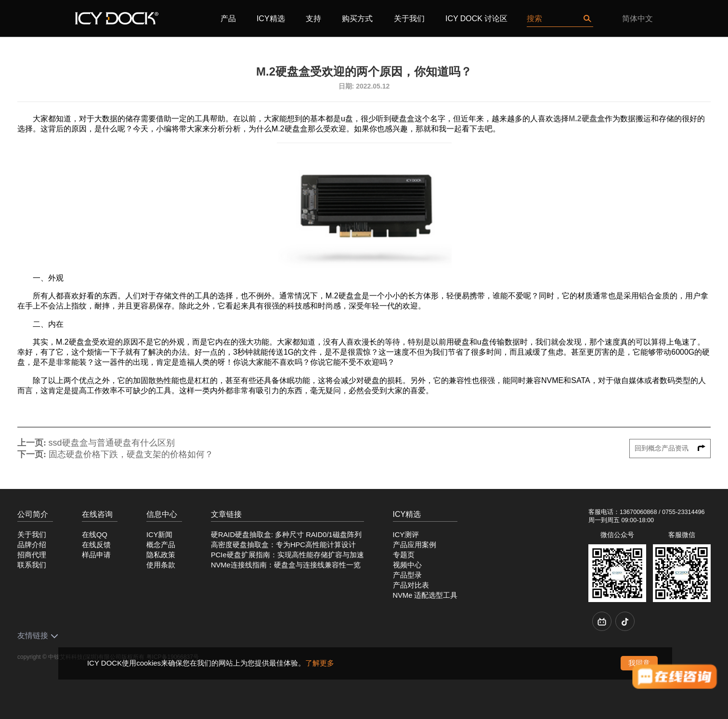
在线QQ (95, 535)
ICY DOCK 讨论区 (477, 19)
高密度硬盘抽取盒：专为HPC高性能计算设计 (283, 545)
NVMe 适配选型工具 (425, 595)
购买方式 (357, 19)
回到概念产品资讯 (670, 448)
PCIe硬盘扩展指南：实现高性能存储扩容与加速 (287, 555)
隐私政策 (161, 555)
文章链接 (226, 514)
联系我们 (32, 565)
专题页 (404, 555)
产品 (228, 19)
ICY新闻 (159, 535)
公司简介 (33, 514)
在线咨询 (97, 514)
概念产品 (161, 545)
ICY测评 (406, 535)
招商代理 (32, 555)
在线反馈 (96, 545)
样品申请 (96, 555)
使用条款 (161, 565)
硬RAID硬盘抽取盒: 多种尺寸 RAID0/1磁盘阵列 (286, 535)
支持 (313, 19)
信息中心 (162, 514)
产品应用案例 (415, 545)
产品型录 (407, 575)
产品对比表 (411, 585)
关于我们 (409, 19)
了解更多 (320, 663)
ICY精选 (271, 19)
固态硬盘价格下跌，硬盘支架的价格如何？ (131, 454)
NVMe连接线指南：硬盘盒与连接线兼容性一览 (286, 565)
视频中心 (407, 565)
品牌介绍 (32, 545)
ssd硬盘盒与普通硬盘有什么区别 (112, 443)
